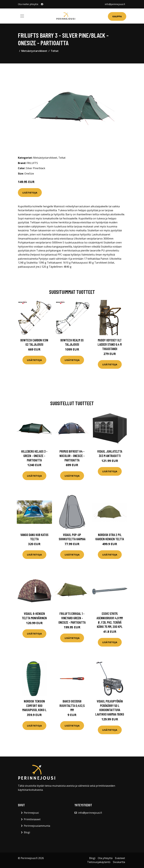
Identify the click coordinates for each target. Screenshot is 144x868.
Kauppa (117, 16)
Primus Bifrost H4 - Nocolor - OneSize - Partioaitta (72, 456)
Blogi (27, 832)
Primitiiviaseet (32, 819)
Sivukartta (119, 862)
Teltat (55, 51)
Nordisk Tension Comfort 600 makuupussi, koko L (34, 705)
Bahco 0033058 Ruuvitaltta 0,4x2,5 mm (72, 705)
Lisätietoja (30, 193)
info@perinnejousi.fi (115, 4)
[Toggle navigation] (22, 16)
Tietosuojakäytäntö (99, 862)
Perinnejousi (31, 813)
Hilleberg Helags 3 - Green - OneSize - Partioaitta (34, 456)
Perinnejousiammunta (37, 826)
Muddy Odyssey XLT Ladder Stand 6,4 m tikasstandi (110, 344)
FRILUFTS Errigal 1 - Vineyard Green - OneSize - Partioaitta (72, 618)
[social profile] (42, 4)
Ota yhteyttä (105, 858)
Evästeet (120, 858)
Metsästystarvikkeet (34, 51)
